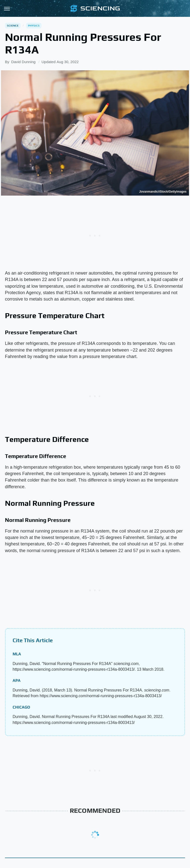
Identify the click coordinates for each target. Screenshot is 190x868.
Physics (34, 26)
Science (13, 26)
